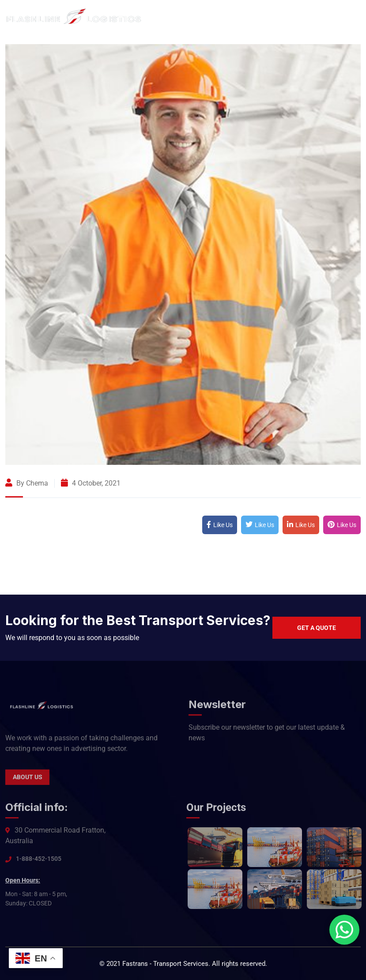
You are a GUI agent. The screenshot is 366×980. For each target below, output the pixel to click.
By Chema (27, 483)
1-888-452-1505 (39, 862)
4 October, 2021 (91, 483)
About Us (28, 781)
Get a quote (317, 628)
